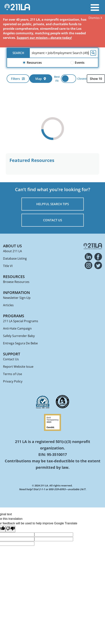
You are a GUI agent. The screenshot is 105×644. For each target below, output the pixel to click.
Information (17, 293)
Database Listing (15, 258)
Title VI (8, 266)
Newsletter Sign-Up (17, 298)
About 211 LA (12, 251)
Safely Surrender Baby (19, 336)
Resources (32, 63)
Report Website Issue (18, 367)
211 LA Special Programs (21, 321)
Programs (14, 316)
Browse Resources (16, 282)
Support (12, 354)
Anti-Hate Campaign (17, 328)
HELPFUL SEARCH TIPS (53, 204)
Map (41, 79)
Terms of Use (13, 374)
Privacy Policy (13, 381)
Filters (18, 79)
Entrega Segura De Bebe (20, 343)
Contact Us (11, 359)
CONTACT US (53, 220)
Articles (8, 305)
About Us (12, 246)
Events (77, 63)
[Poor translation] (10, 529)
